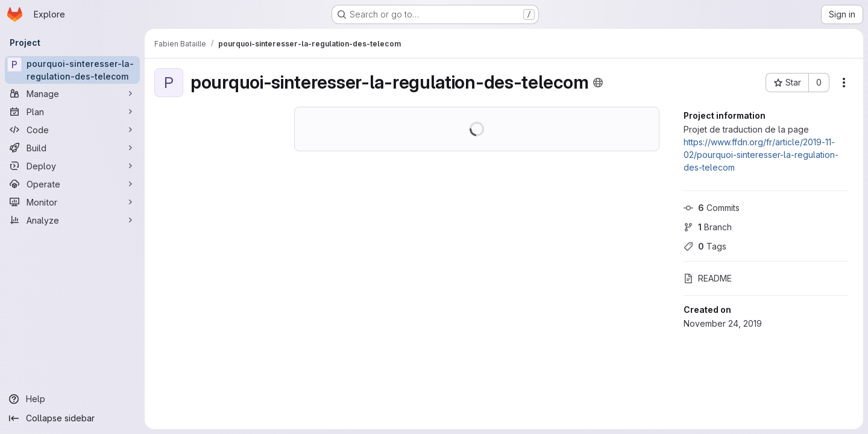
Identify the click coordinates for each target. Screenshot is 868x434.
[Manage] (72, 93)
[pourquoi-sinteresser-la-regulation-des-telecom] (72, 70)
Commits (712, 208)
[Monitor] (72, 202)
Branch (708, 227)
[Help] (72, 399)
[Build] (72, 148)
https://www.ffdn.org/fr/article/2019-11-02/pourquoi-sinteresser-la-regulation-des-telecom (761, 155)
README (708, 278)
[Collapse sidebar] (72, 418)
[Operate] (72, 184)
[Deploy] (72, 166)
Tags (705, 246)
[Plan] (72, 112)
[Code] (72, 130)
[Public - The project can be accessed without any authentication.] (598, 83)
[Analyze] (72, 220)
